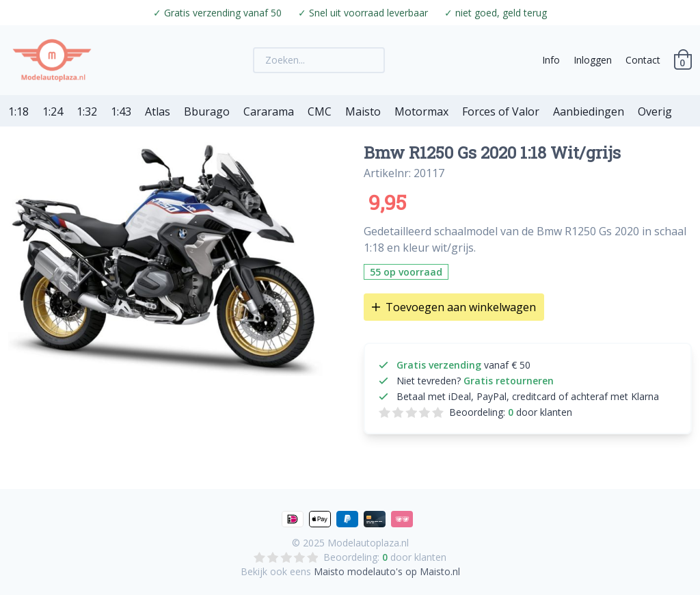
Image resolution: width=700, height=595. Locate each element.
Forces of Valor (501, 111)
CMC (320, 111)
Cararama (269, 111)
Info (551, 60)
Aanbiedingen (589, 111)
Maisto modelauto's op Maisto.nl (387, 571)
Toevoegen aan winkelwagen (454, 307)
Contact (643, 60)
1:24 (53, 111)
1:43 (121, 111)
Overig (655, 111)
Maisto (363, 111)
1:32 (87, 111)
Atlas (158, 111)
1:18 (18, 111)
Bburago (207, 111)
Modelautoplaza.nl (368, 543)
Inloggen (593, 60)
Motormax (421, 111)
